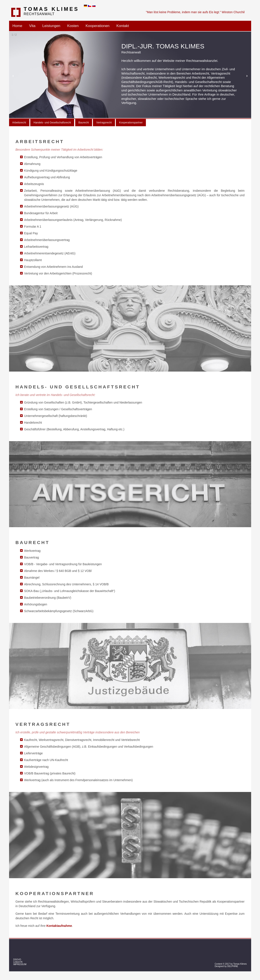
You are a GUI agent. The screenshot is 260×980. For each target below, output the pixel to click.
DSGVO (17, 960)
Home (17, 26)
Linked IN (18, 962)
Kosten (73, 26)
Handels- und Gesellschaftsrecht (52, 123)
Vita (32, 26)
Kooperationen (98, 26)
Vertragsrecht (104, 123)
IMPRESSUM (20, 964)
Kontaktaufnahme (59, 926)
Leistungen (51, 26)
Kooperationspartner (131, 123)
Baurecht (84, 123)
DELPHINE (233, 966)
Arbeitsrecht (19, 123)
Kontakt (123, 26)
